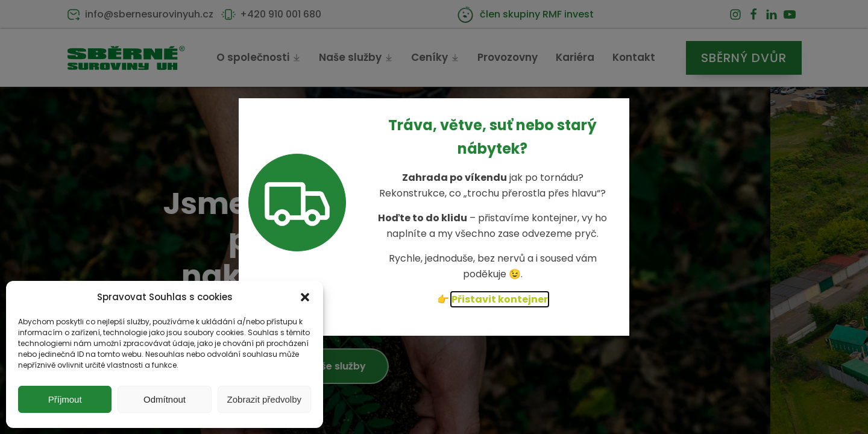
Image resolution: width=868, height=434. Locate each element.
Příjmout (65, 399)
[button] (305, 297)
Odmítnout (165, 399)
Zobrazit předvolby (264, 399)
